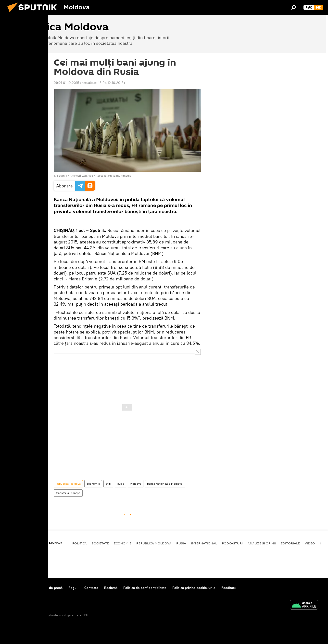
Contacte (91, 588)
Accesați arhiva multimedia (113, 176)
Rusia (120, 484)
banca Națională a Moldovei (165, 484)
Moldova (136, 484)
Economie (93, 484)
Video (310, 543)
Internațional (204, 543)
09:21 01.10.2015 (66, 83)
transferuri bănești (68, 493)
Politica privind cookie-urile (194, 588)
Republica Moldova (68, 484)
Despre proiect (19, 588)
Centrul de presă (50, 588)
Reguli (73, 588)
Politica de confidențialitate (145, 588)
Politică (80, 543)
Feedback (229, 588)
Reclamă (111, 588)
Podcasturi (232, 543)
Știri (108, 484)
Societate (100, 543)
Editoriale (290, 543)
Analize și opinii (262, 543)
